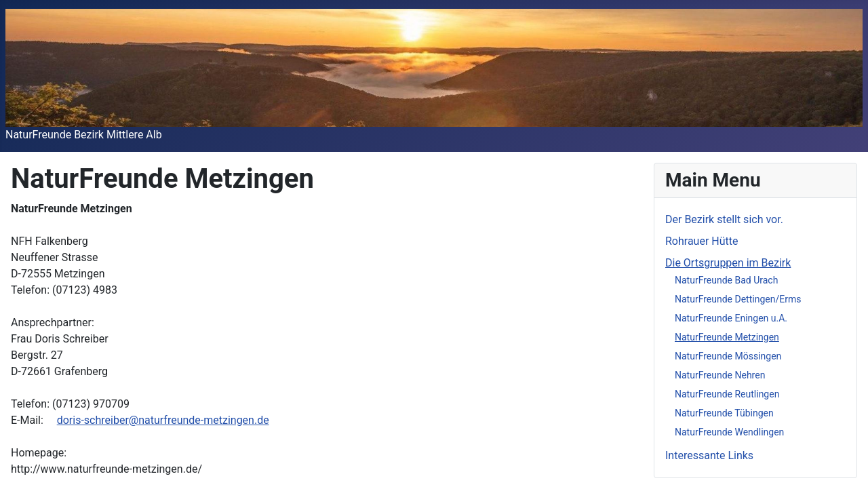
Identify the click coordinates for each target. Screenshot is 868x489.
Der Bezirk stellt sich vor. (724, 219)
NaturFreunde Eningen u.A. (731, 318)
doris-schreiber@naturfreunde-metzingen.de (163, 420)
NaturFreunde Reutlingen (727, 394)
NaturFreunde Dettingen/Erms (738, 299)
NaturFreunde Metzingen (727, 337)
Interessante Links (709, 455)
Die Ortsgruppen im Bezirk (728, 263)
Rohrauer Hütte (702, 241)
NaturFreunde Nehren (720, 375)
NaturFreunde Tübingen (724, 413)
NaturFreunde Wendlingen (729, 432)
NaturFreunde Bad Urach (726, 280)
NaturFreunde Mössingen (728, 356)
